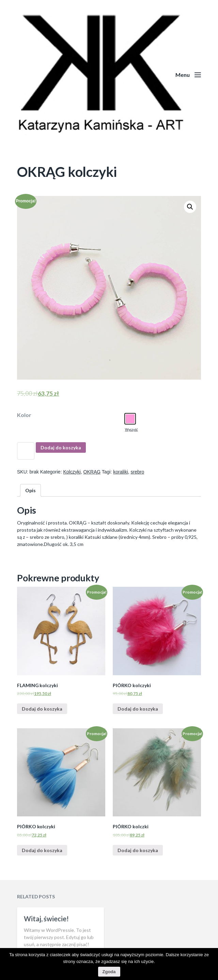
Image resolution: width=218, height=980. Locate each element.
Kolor (24, 415)
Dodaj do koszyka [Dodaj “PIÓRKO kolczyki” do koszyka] (138, 709)
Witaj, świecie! (46, 942)
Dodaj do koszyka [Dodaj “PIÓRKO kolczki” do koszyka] (138, 850)
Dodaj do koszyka (61, 447)
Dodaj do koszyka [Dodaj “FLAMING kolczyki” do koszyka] (42, 709)
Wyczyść (131, 429)
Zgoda (109, 972)
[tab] (30, 490)
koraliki (121, 472)
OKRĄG (92, 472)
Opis (30, 490)
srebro (138, 472)
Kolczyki (72, 472)
